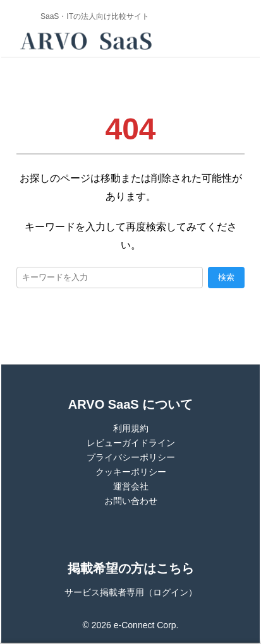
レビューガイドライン (131, 443)
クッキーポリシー (131, 472)
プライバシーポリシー (131, 457)
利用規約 (131, 428)
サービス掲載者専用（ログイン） (131, 592)
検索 (226, 277)
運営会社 (131, 486)
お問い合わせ (131, 501)
